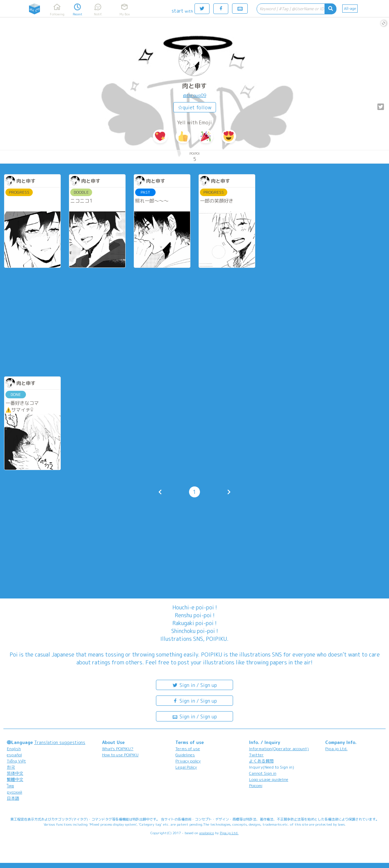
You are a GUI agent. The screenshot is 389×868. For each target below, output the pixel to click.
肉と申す (194, 86)
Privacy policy (188, 761)
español (14, 755)
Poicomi (256, 786)
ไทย (10, 786)
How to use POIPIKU (120, 755)
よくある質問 (261, 761)
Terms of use (188, 749)
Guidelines (185, 755)
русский (15, 792)
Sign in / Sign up (194, 685)
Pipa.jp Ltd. (336, 749)
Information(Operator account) (279, 749)
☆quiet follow (195, 107)
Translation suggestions (60, 742)
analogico (207, 833)
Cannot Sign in (263, 773)
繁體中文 (15, 779)
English (14, 749)
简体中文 (15, 773)
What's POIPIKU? (118, 749)
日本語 (13, 798)
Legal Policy (186, 767)
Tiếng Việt (16, 761)
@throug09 (194, 95)
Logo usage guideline (269, 779)
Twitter (256, 755)
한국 (11, 767)
